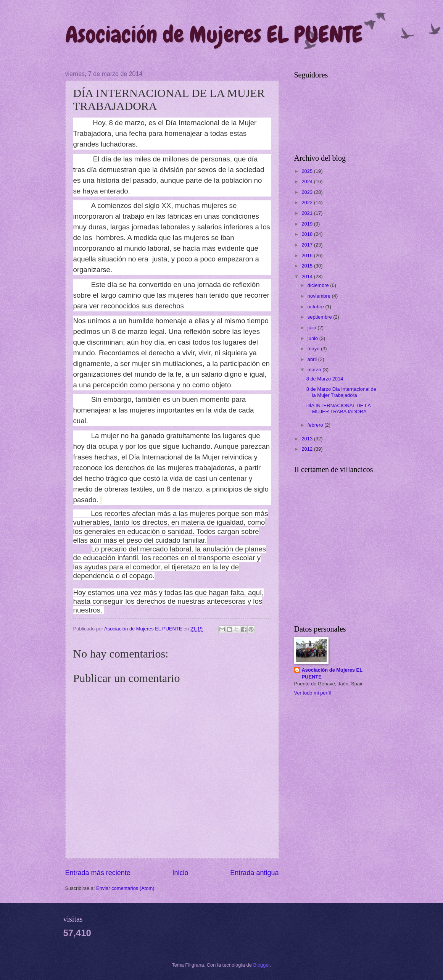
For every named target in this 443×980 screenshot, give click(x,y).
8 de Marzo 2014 (325, 379)
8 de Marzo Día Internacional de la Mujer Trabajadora (341, 392)
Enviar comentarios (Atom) (125, 888)
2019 (308, 224)
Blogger (262, 965)
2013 (308, 439)
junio (313, 338)
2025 (308, 171)
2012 (308, 449)
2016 (308, 255)
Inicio (180, 873)
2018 (308, 234)
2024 (308, 181)
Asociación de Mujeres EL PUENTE (214, 35)
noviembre (320, 296)
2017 (308, 245)
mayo (314, 349)
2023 (308, 192)
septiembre (320, 317)
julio (313, 328)
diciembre (319, 285)
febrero (316, 425)
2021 (308, 213)
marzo (315, 370)
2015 (308, 266)
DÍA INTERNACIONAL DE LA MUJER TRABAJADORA (338, 408)
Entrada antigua (254, 873)
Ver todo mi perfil (313, 693)
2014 (308, 276)
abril (313, 359)
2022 (308, 202)
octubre (317, 307)
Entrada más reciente (98, 873)
